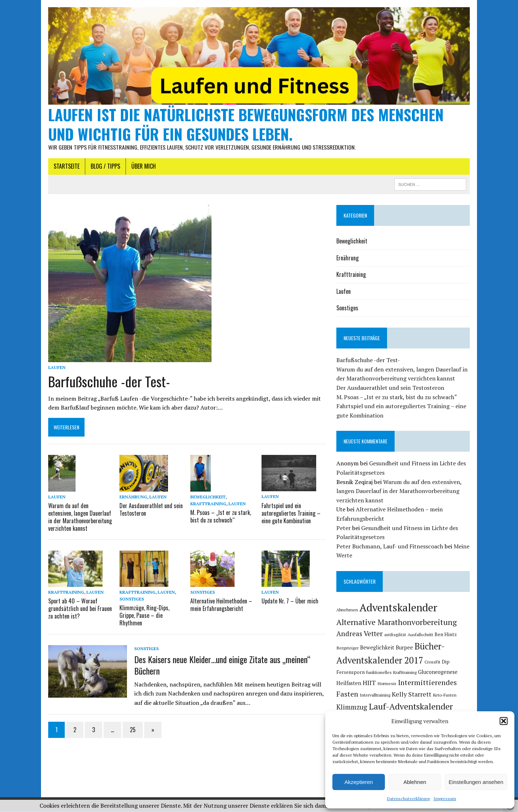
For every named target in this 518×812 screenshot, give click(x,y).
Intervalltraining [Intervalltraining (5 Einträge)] (375, 695)
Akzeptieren (358, 782)
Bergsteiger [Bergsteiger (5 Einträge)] (348, 649)
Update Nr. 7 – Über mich (290, 602)
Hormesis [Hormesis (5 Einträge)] (387, 684)
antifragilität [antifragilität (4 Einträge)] (396, 636)
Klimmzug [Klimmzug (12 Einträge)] (352, 708)
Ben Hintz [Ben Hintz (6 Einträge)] (446, 635)
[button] (504, 721)
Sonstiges (131, 600)
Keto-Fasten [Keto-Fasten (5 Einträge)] (445, 695)
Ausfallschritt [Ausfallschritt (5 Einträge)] (421, 635)
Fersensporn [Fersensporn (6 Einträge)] (351, 673)
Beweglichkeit (208, 498)
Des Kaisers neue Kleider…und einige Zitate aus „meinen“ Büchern (221, 665)
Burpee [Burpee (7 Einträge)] (405, 649)
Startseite (65, 167)
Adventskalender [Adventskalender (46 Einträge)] (399, 608)
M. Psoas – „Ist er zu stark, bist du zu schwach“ (220, 517)
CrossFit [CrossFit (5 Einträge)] (433, 663)
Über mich (142, 167)
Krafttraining (208, 504)
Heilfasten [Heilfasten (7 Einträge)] (349, 684)
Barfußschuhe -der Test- (108, 382)
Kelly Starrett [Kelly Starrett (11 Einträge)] (412, 695)
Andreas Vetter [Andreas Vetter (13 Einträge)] (360, 635)
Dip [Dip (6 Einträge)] (446, 663)
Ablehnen (415, 782)
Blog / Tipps (104, 167)
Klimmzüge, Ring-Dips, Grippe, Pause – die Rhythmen (143, 616)
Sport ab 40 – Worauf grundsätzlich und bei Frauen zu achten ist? (79, 609)
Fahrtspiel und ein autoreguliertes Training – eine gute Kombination (291, 514)
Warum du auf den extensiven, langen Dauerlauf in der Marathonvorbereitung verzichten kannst (79, 517)
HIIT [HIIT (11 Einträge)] (370, 683)
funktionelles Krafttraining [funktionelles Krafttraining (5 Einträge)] (392, 673)
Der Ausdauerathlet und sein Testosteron (150, 510)
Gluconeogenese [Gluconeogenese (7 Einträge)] (438, 673)
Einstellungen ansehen (476, 782)
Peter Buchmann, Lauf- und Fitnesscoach (390, 547)
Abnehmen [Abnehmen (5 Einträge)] (347, 611)
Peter (344, 529)
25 (131, 730)
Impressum (445, 799)
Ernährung (132, 498)
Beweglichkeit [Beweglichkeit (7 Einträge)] (378, 649)
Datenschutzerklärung (408, 799)
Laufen (55, 368)
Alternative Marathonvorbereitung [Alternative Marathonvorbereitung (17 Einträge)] (397, 623)
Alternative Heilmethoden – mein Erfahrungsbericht (221, 605)
